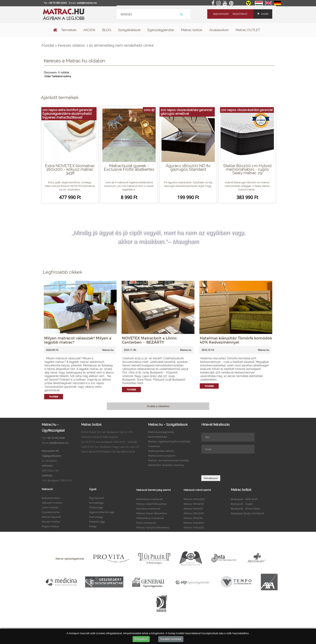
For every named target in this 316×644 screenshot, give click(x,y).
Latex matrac (50, 507)
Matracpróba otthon (161, 451)
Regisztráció (240, 14)
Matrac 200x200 (194, 499)
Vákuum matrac (52, 503)
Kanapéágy (96, 503)
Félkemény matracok (150, 518)
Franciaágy (96, 517)
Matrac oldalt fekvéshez (151, 504)
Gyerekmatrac (51, 512)
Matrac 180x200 (194, 513)
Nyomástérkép (158, 437)
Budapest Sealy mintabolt (248, 513)
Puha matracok (146, 523)
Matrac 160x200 (194, 504)
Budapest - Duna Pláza (245, 509)
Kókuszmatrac (51, 498)
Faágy (93, 526)
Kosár (263, 14)
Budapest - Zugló (242, 504)
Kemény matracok (148, 509)
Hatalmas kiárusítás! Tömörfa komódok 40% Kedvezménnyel (236, 340)
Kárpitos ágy (97, 522)
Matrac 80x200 (193, 509)
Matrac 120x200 (194, 523)
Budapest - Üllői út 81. (244, 499)
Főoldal (48, 45)
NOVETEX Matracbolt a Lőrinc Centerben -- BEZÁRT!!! (150, 340)
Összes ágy (96, 507)
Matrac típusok (51, 517)
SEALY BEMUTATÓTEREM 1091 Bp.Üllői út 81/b (108, 452)
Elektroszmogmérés (161, 432)
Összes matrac (51, 522)
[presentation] (231, 464)
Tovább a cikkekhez (158, 406)
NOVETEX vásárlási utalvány (166, 465)
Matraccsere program (162, 456)
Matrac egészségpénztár (70, 559)
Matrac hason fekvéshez (152, 513)
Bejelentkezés (221, 14)
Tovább (54, 397)
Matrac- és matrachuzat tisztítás (169, 460)
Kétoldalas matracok (150, 499)
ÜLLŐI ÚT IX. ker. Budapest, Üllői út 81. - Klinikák (109, 442)
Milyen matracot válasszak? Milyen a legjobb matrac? (78, 340)
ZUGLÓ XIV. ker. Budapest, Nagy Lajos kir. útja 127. (111, 447)
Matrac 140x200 (194, 527)
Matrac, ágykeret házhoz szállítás (169, 441)
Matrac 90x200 (193, 518)
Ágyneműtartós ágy (102, 512)
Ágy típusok (97, 498)
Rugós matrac (51, 526)
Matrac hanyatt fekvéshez (153, 527)
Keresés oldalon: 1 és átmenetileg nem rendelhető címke (106, 45)
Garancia (154, 446)
